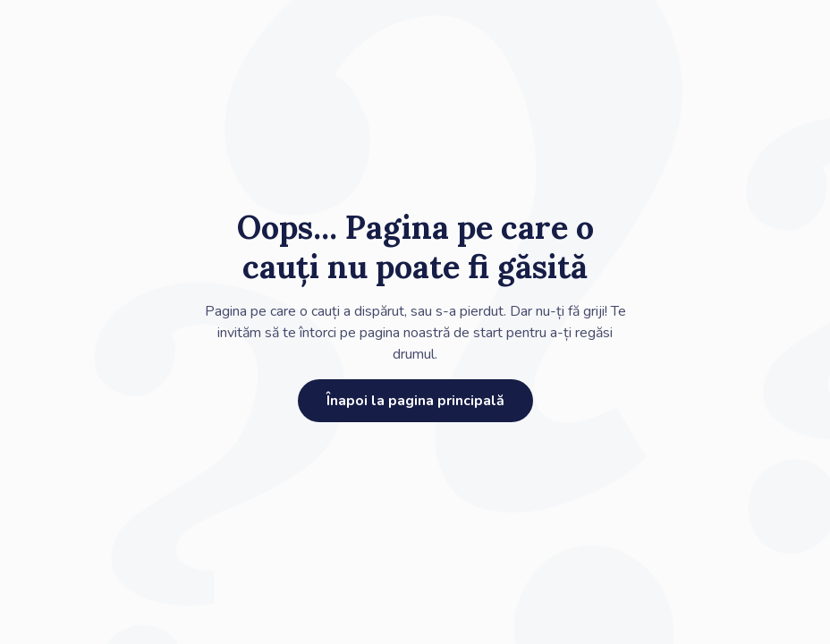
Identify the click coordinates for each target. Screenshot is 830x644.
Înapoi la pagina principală (415, 401)
